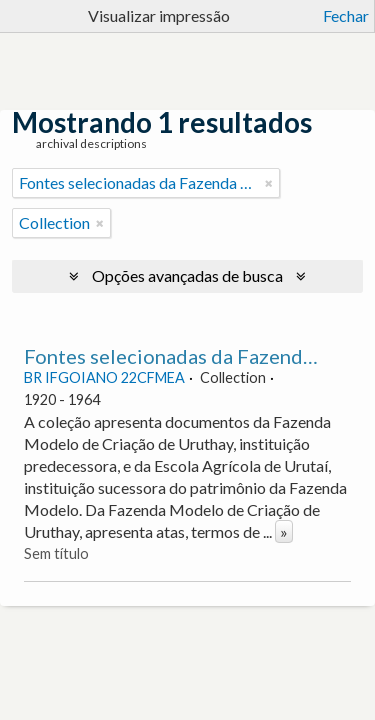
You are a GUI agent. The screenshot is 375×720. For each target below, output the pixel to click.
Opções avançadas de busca (187, 275)
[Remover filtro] (269, 183)
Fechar (346, 15)
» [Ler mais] (284, 531)
